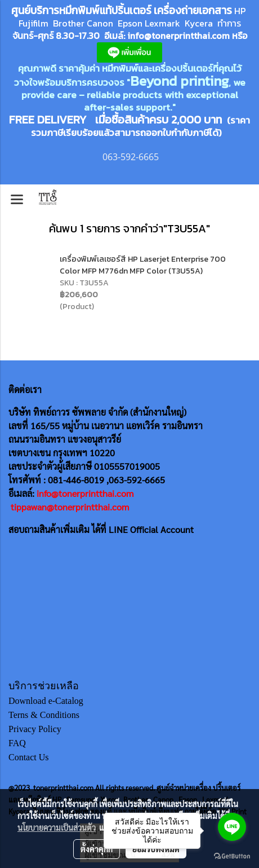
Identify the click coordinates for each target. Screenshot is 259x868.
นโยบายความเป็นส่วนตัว (57, 827)
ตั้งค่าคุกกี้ (97, 849)
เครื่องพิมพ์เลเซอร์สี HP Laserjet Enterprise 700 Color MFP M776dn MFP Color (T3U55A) (143, 265)
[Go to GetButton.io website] (232, 856)
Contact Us (29, 757)
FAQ (17, 743)
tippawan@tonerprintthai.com (70, 507)
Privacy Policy (35, 729)
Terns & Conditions (44, 715)
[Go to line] (232, 827)
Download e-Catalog (46, 701)
